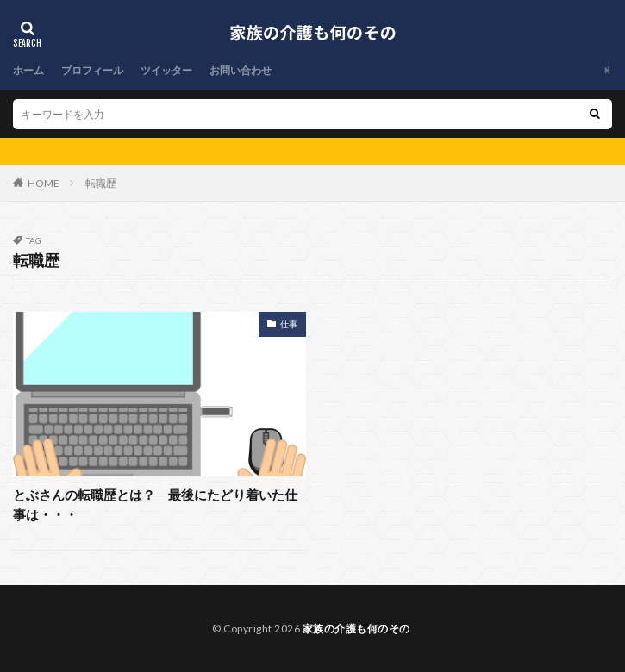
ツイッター (166, 70)
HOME (44, 183)
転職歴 (101, 183)
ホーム (28, 70)
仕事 (289, 324)
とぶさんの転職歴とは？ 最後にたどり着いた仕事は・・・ (155, 504)
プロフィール (92, 70)
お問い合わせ (241, 70)
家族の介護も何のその (356, 628)
